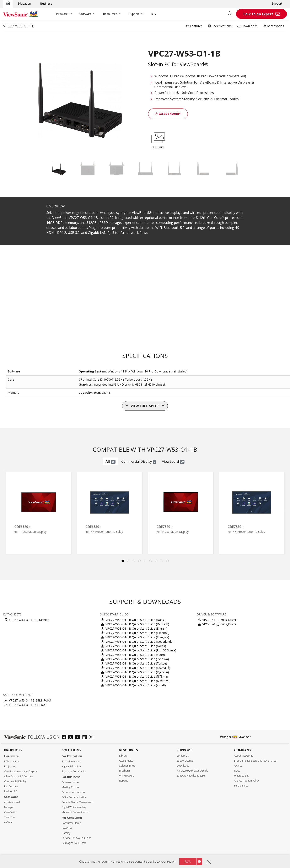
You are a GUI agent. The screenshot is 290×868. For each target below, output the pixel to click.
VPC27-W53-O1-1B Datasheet (29, 620)
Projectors (10, 766)
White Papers (127, 776)
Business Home (70, 782)
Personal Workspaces (73, 792)
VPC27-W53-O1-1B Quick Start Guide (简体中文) (138, 676)
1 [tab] (123, 561)
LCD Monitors (12, 761)
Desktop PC (11, 791)
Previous (10, 508)
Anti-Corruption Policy (246, 781)
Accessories (274, 26)
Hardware (61, 14)
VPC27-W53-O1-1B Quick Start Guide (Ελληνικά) (138, 668)
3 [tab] (134, 561)
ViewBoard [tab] (173, 461)
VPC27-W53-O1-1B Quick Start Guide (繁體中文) (138, 681)
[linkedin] (86, 738)
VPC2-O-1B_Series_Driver (219, 620)
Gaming (66, 833)
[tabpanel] (39, 513)
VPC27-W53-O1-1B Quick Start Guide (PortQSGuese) (141, 650)
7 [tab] (156, 561)
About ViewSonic (243, 756)
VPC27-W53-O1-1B (19, 26)
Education (24, 3)
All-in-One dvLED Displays (19, 776)
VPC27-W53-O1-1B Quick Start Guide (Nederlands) (139, 642)
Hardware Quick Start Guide (192, 771)
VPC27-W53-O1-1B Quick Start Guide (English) (136, 628)
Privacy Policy (130, 857)
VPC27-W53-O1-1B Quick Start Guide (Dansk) (136, 620)
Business (46, 3)
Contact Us (183, 756)
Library (123, 756)
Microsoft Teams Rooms (75, 812)
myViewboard (12, 802)
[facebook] (65, 738)
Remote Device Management (77, 802)
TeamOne (10, 817)
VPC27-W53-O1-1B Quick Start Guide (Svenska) (137, 659)
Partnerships (241, 786)
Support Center (185, 761)
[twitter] (72, 738)
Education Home (71, 761)
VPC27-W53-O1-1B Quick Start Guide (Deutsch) (137, 624)
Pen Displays (11, 786)
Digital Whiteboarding (74, 807)
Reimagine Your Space (74, 843)
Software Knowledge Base (191, 776)
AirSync (8, 822)
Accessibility (158, 857)
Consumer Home (71, 823)
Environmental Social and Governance (255, 761)
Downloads (248, 26)
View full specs (145, 406)
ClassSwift (10, 812)
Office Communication (74, 797)
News (237, 771)
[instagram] (92, 738)
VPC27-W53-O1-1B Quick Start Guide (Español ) (137, 633)
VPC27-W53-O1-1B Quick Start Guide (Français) (137, 637)
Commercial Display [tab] (139, 461)
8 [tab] (162, 561)
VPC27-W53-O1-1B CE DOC (28, 705)
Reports (124, 781)
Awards (238, 766)
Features (194, 26)
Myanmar (242, 737)
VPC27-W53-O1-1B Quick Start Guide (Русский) (137, 672)
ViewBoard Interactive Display (20, 771)
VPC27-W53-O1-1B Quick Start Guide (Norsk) (136, 646)
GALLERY (158, 140)
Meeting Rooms (70, 787)
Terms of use (144, 857)
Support (277, 3)
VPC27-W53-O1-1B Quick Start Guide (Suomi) (136, 655)
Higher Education (71, 766)
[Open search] (231, 14)
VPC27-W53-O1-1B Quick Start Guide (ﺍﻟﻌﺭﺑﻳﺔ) (136, 685)
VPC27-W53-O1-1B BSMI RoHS (30, 700)
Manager (9, 807)
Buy (153, 14)
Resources (110, 14)
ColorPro (67, 828)
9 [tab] (167, 561)
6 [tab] (151, 561)
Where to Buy (242, 776)
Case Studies (126, 761)
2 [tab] (128, 561)
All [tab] (111, 461)
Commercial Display (15, 781)
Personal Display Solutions (76, 838)
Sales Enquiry (168, 114)
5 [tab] (145, 561)
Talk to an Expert (258, 14)
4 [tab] (139, 561)
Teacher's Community (74, 771)
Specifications (220, 26)
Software (85, 14)
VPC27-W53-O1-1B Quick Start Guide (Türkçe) (136, 663)
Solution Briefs (127, 766)
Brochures (125, 771)
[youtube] (79, 738)
